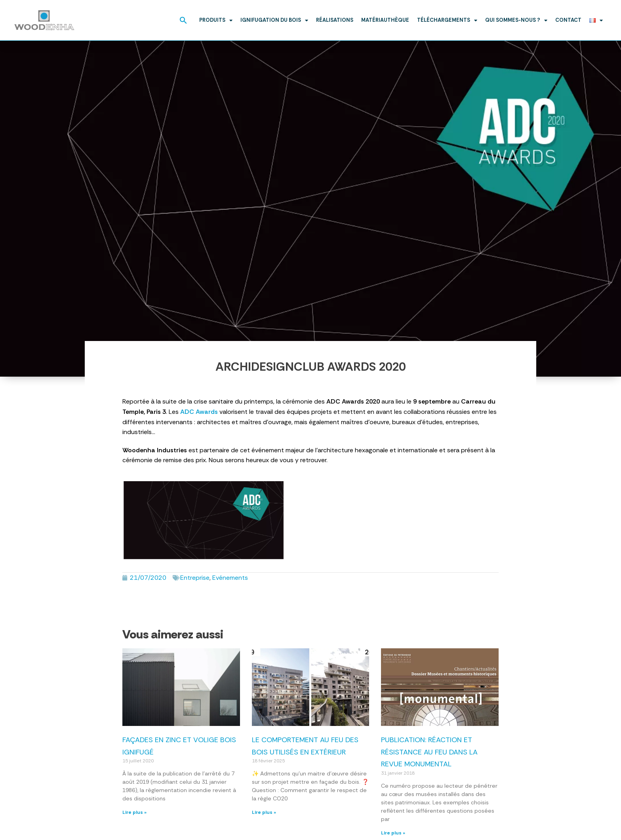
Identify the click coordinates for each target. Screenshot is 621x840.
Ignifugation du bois (274, 20)
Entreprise (195, 578)
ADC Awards (199, 412)
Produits (216, 20)
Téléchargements (447, 20)
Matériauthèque (385, 20)
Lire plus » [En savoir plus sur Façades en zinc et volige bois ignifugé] (134, 812)
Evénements (230, 578)
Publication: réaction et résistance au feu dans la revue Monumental (429, 752)
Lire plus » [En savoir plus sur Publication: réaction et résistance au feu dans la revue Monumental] (393, 833)
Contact (568, 20)
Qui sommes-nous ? (516, 20)
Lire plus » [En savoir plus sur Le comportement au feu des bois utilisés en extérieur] (264, 812)
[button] (183, 20)
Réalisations (335, 20)
